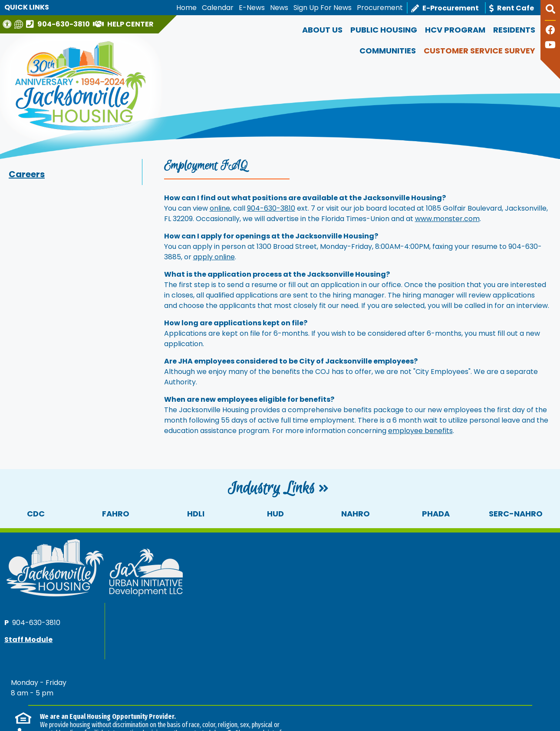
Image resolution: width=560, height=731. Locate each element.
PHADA (436, 514)
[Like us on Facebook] (550, 31)
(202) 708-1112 (190, 647)
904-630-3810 (271, 208)
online (220, 208)
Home (186, 8)
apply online (214, 257)
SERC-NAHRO (516, 514)
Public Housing (384, 30)
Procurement (380, 8)
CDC (36, 514)
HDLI (196, 514)
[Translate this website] (20, 24)
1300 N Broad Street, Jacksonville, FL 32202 (76, 707)
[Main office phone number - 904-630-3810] (59, 24)
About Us (322, 30)
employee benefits (420, 431)
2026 (20, 696)
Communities (388, 51)
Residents (514, 30)
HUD (275, 514)
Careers (27, 174)
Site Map (120, 696)
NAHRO (356, 514)
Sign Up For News (323, 8)
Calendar (218, 8)
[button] (550, 13)
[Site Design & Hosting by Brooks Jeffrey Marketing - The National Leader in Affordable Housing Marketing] (487, 700)
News (279, 8)
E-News (252, 8)
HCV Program (455, 30)
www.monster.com (447, 219)
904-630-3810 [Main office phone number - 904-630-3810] (404, 558)
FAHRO (116, 514)
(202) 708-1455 (519, 647)
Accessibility (162, 696)
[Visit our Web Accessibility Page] (8, 24)
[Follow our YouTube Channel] (550, 46)
